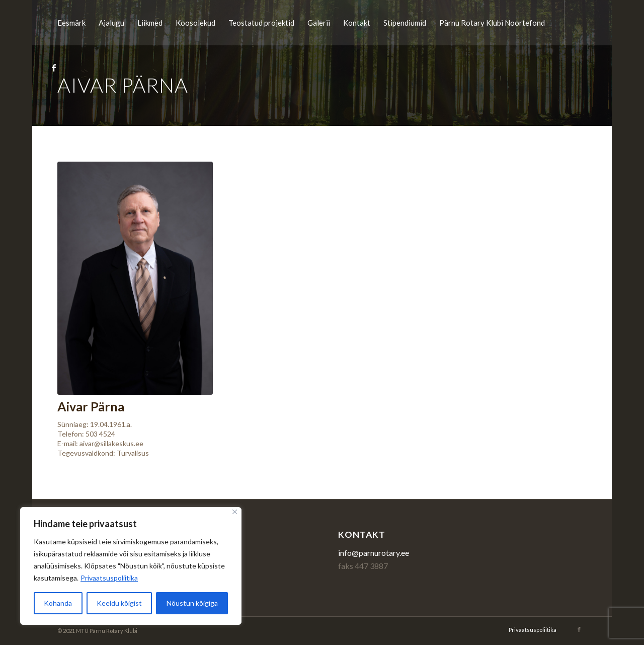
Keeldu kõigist (119, 603)
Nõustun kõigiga (192, 603)
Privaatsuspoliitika (109, 578)
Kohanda (58, 603)
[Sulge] (235, 512)
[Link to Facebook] (54, 67)
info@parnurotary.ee (374, 553)
